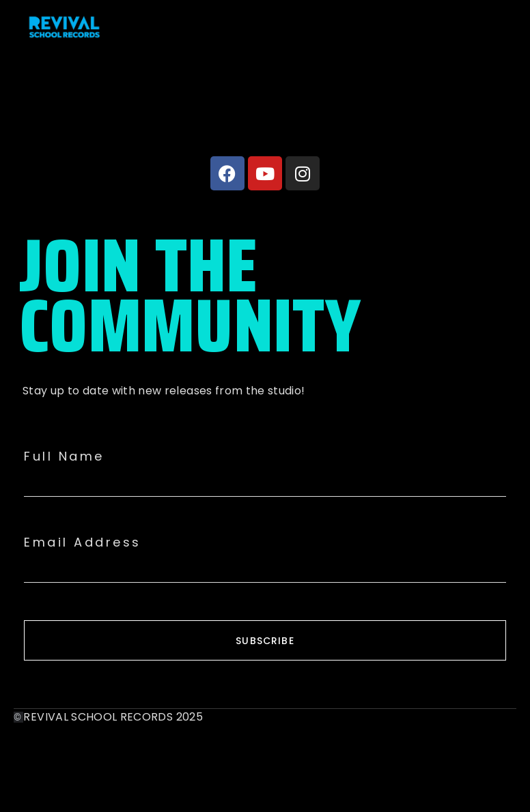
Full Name (64, 456)
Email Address (83, 542)
